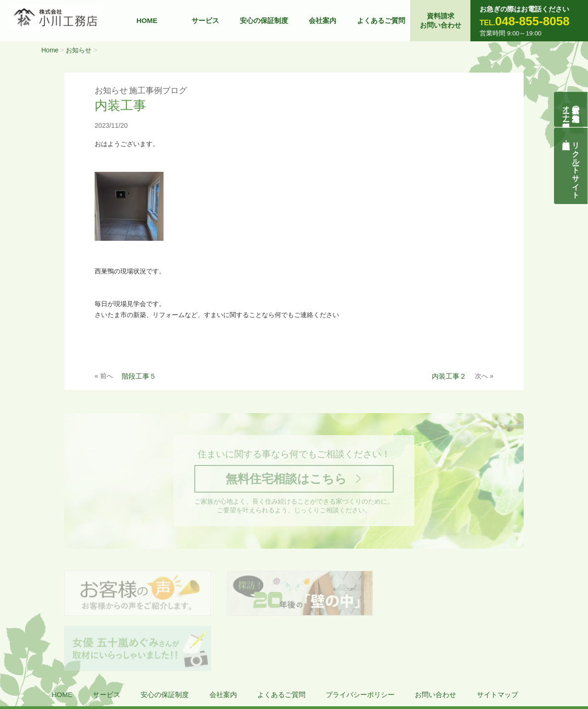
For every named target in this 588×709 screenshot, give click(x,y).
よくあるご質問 (381, 20)
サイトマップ (498, 641)
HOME (147, 20)
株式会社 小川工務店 (66, 668)
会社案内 (322, 20)
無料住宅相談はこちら (286, 479)
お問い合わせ (435, 641)
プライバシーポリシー (360, 641)
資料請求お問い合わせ (441, 20)
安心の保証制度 (264, 20)
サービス (205, 20)
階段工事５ (139, 376)
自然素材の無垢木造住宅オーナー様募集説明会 (571, 109)
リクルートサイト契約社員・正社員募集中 (576, 166)
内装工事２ (449, 376)
